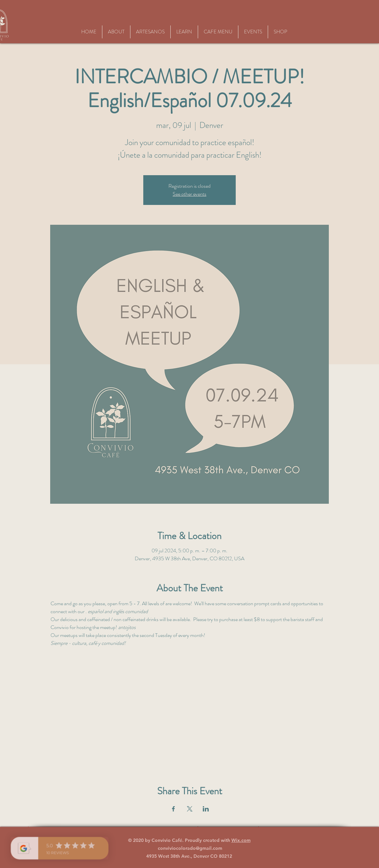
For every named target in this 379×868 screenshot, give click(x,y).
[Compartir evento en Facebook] (173, 809)
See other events (189, 194)
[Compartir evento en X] (190, 809)
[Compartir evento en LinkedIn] (206, 809)
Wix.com (241, 840)
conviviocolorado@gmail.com (190, 848)
